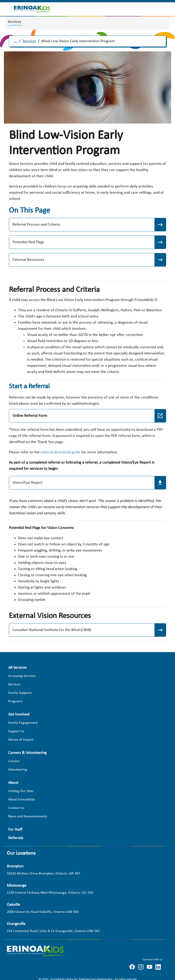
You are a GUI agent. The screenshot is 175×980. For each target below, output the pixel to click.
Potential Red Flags (28, 242)
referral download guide (60, 452)
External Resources (28, 260)
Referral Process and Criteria (36, 225)
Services (29, 41)
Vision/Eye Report (27, 483)
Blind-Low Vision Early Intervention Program (78, 41)
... (15, 41)
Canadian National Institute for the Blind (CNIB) (52, 630)
